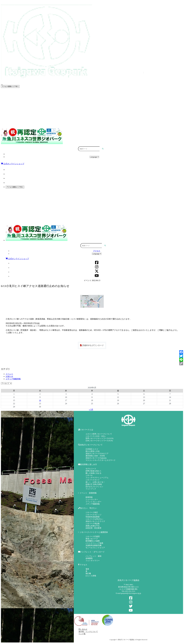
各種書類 (89, 558)
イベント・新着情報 (96, 107)
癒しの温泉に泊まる (93, 473)
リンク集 (82, 634)
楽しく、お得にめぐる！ (95, 482)
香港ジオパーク (92, 539)
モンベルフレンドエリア (95, 548)
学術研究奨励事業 (93, 517)
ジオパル (89, 475)
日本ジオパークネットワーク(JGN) (99, 441)
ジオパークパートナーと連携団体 (96, 117)
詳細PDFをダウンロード (92, 345)
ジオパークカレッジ (93, 515)
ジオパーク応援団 (93, 536)
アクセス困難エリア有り (10, 86)
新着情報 (89, 497)
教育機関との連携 (93, 541)
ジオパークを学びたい (94, 519)
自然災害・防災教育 (93, 528)
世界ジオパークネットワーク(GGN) (100, 438)
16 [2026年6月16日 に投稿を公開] (40, 400)
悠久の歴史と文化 (93, 451)
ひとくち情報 (91, 576)
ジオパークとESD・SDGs (95, 436)
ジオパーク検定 (92, 512)
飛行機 (88, 574)
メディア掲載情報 (13, 379)
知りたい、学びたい (96, 112)
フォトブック (91, 489)
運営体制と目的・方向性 (95, 456)
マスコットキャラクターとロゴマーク (101, 460)
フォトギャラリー (93, 561)
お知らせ (9, 376)
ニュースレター (92, 499)
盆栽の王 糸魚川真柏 (94, 484)
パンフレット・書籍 (93, 556)
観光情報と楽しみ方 (96, 102)
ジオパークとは (96, 92)
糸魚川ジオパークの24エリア (97, 454)
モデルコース (91, 469)
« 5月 (91, 410)
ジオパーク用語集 (93, 524)
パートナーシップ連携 (94, 543)
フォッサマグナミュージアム (97, 478)
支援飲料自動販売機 (93, 545)
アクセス (94, 154)
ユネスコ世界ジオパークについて (99, 434)
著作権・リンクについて (88, 632)
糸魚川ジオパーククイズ (95, 521)
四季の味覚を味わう (93, 471)
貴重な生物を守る (93, 526)
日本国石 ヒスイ (92, 449)
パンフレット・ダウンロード (96, 122)
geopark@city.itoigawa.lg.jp (131, 593)
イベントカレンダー (93, 502)
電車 (87, 569)
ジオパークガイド (93, 480)
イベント (9, 374)
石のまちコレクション (94, 487)
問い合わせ (83, 629)
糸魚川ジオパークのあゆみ (96, 458)
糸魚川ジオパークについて (96, 97)
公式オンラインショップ (13, 164)
